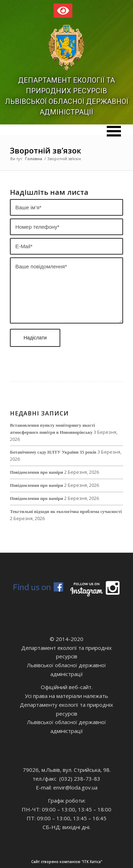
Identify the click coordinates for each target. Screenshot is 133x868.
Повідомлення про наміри (37, 472)
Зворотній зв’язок (46, 150)
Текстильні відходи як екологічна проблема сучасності (66, 512)
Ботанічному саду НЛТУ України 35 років (53, 452)
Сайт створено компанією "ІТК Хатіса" (77, 862)
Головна (34, 159)
